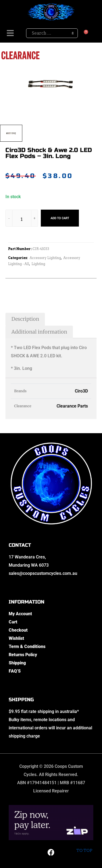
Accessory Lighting (45, 258)
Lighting (38, 264)
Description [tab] (25, 319)
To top (84, 846)
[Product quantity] (22, 219)
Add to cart (60, 218)
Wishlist (16, 638)
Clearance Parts (72, 406)
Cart (13, 622)
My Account (20, 614)
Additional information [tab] (39, 332)
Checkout (18, 630)
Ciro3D (81, 391)
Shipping (17, 663)
